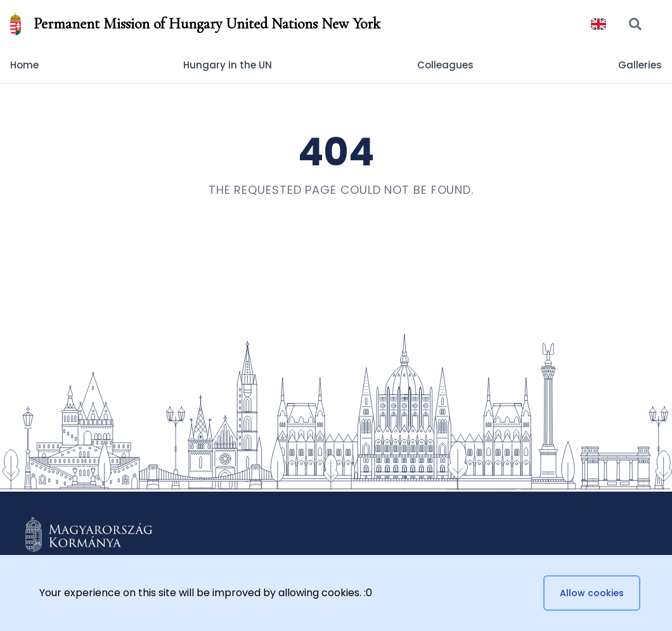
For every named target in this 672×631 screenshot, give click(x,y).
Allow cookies (592, 593)
